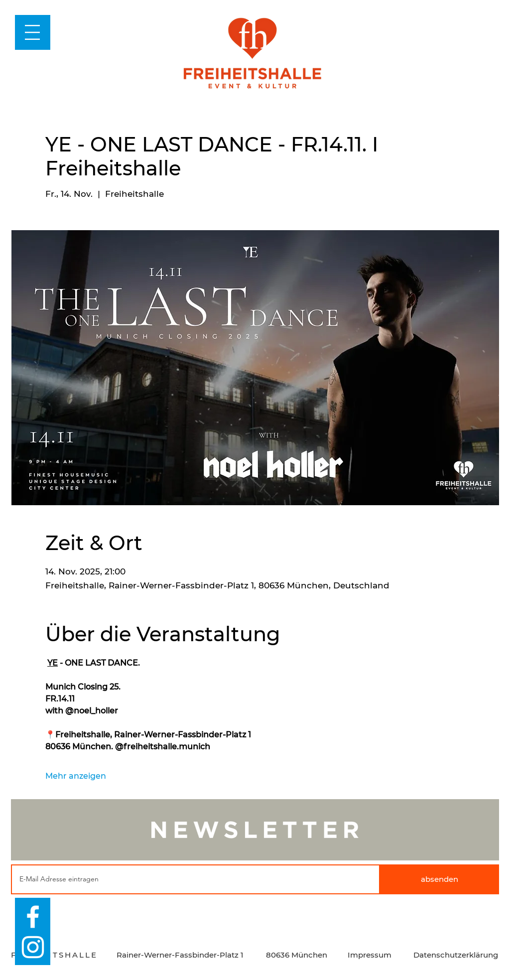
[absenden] (440, 879)
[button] (32, 32)
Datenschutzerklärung (456, 955)
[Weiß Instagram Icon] (33, 947)
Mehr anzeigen (76, 776)
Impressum (370, 955)
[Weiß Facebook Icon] (33, 917)
